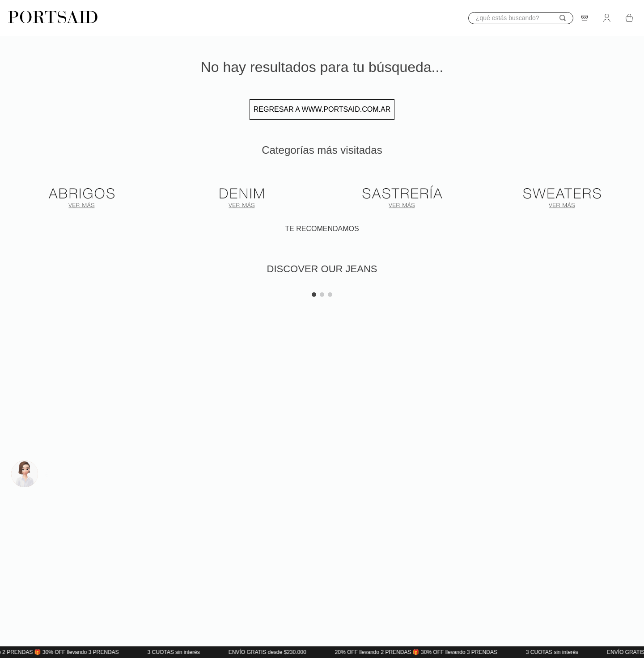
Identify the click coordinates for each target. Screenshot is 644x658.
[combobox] (521, 18)
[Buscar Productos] (563, 18)
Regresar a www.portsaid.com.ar (322, 109)
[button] (11, 285)
